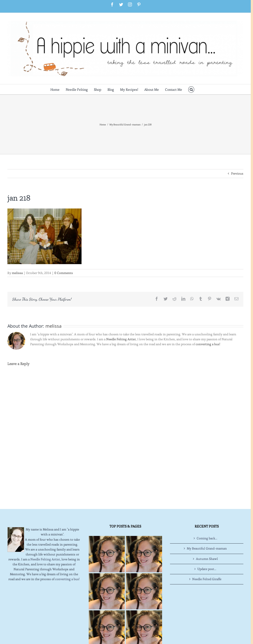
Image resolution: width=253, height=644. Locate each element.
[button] (191, 89)
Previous (237, 173)
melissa (17, 273)
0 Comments (64, 273)
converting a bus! (208, 344)
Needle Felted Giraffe (207, 579)
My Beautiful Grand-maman (207, 548)
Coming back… (207, 538)
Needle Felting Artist (121, 339)
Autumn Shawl (207, 559)
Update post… (207, 569)
